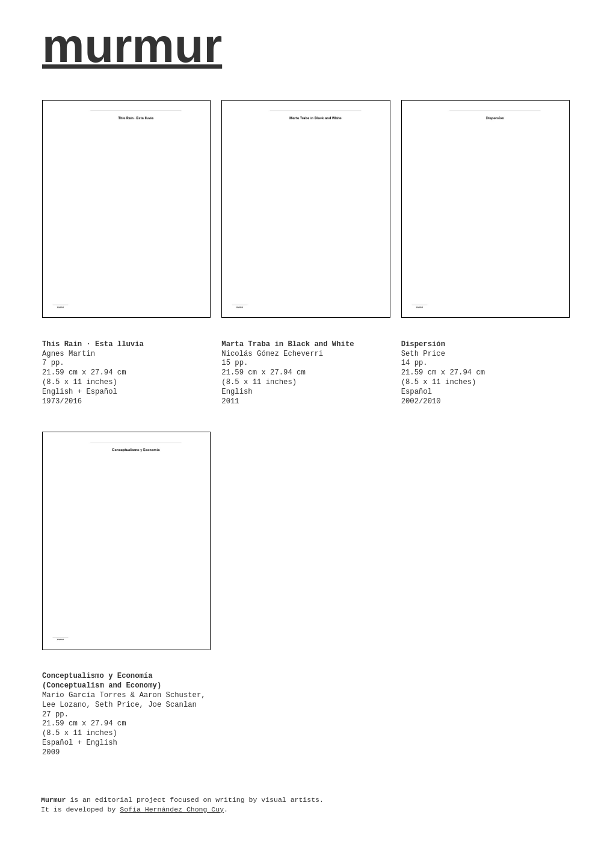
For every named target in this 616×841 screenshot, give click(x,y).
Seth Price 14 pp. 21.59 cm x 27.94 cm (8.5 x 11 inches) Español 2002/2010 (443, 373)
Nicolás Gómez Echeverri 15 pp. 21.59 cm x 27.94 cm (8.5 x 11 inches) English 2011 (288, 373)
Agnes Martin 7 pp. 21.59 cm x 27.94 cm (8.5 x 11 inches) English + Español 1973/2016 (93, 373)
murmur (132, 45)
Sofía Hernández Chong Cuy (172, 809)
